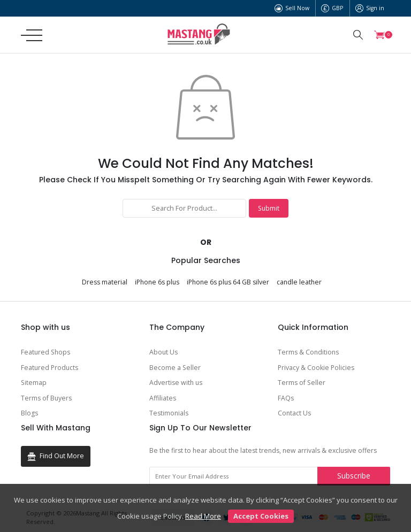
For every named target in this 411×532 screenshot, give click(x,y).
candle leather (299, 282)
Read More (203, 516)
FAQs (286, 398)
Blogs (29, 413)
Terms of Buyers (46, 398)
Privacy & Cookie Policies (316, 368)
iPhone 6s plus (157, 282)
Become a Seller (175, 368)
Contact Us (294, 413)
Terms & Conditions (308, 352)
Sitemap (34, 383)
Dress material (105, 282)
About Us (163, 352)
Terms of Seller (302, 383)
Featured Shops (45, 352)
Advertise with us (176, 383)
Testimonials (169, 413)
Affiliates (163, 398)
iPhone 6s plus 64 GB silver (228, 282)
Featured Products (50, 368)
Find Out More (56, 456)
